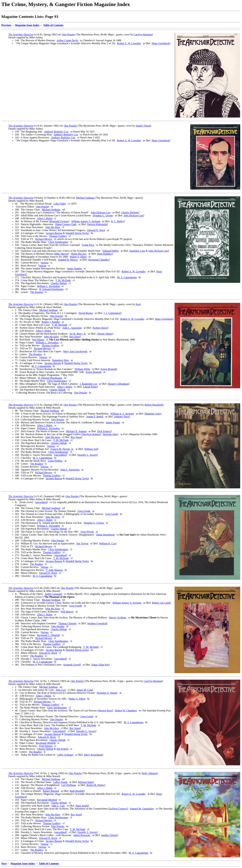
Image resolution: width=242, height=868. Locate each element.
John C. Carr (58, 806)
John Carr (61, 690)
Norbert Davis (100, 328)
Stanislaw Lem (137, 251)
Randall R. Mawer (68, 260)
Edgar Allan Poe (100, 665)
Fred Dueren (46, 746)
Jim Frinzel (62, 749)
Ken (138, 304)
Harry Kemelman (93, 755)
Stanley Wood (143, 126)
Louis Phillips (55, 461)
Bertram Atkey (111, 434)
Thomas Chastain (67, 623)
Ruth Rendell (77, 791)
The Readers (37, 292)
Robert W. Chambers (126, 711)
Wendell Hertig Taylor (77, 233)
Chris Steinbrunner (58, 242)
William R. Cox (107, 543)
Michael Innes (86, 782)
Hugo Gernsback (160, 43)
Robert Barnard (51, 791)
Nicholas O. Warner (107, 693)
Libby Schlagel (65, 755)
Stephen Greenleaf (97, 623)
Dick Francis (104, 431)
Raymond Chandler (99, 260)
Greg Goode (84, 511)
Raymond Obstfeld (46, 743)
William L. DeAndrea (48, 286)
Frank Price (88, 245)
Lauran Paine (90, 387)
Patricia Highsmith (97, 224)
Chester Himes (105, 334)
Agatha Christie (109, 835)
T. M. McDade (63, 280)
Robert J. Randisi (51, 322)
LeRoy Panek (60, 782)
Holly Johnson (149, 773)
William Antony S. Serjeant (86, 221)
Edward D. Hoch (96, 230)
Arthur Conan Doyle (67, 40)
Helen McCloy (79, 254)
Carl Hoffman (68, 785)
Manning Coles (153, 414)
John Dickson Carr (101, 212)
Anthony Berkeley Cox (56, 132)
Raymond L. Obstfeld (48, 635)
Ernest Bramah (108, 369)
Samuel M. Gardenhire (142, 809)
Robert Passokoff (154, 405)
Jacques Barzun (54, 233)
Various (45, 263)
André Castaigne (53, 594)
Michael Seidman (85, 198)
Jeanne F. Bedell (95, 417)
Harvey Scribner (118, 618)
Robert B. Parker (95, 785)
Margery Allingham (118, 384)
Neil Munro (38, 340)
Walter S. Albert (78, 257)
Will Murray (67, 612)
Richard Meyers (44, 239)
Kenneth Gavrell (72, 665)
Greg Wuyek (87, 532)
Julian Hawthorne (105, 535)
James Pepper (113, 422)
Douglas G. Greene (103, 215)
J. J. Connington (112, 313)
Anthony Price (121, 417)
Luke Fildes (60, 204)
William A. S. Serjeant (122, 414)
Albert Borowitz (82, 835)
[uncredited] (61, 455)
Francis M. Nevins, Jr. (62, 449)
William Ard (91, 449)
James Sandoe (74, 269)
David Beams (86, 313)
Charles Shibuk (59, 283)
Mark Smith (82, 806)
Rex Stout (75, 337)
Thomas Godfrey (58, 236)
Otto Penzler (68, 34)
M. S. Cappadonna (127, 277)
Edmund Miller (111, 251)
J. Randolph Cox (88, 384)
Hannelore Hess (61, 360)
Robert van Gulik (161, 603)
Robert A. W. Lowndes (129, 43)
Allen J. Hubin (45, 218)
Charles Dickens (130, 212)
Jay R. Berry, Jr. (78, 334)
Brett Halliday (105, 254)
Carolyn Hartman (143, 34)
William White (82, 369)
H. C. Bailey (117, 221)
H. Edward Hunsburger (52, 289)
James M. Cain (84, 690)
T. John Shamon (54, 570)
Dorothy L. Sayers (87, 455)
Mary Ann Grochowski (75, 351)
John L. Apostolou (72, 328)
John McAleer (53, 227)
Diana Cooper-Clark (66, 224)
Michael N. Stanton (76, 431)
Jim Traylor (82, 543)
